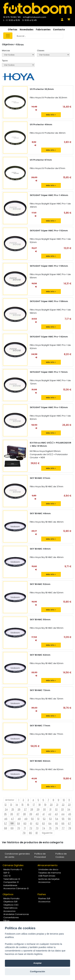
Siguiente (47, 833)
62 (37, 823)
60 (25, 823)
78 (70, 828)
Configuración (37, 971)
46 (6, 819)
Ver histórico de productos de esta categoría (33, 842)
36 (12, 814)
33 (62, 809)
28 (32, 809)
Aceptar (38, 963)
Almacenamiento (48, 865)
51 (38, 819)
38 (24, 814)
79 (24, 833)
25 (13, 809)
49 (26, 819)
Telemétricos (10, 908)
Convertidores (11, 917)
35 (5, 814)
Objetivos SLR (10, 902)
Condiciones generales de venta (17, 855)
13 (11, 805)
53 (50, 819)
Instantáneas (10, 885)
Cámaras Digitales (13, 865)
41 (44, 814)
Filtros (20, 45)
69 (12, 828)
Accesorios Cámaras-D (16, 888)
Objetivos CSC (11, 905)
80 (30, 833)
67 (69, 823)
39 (31, 814)
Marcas (6, 51)
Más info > (51, 115)
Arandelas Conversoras (16, 914)
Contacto (59, 30)
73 (37, 828)
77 (63, 828)
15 (22, 805)
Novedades (27, 30)
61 (31, 823)
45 (70, 814)
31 (50, 809)
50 (32, 819)
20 (51, 805)
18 (40, 805)
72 (31, 828)
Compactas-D (11, 882)
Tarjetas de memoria (50, 873)
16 (28, 805)
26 (19, 809)
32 (56, 809)
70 (19, 828)
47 (12, 819)
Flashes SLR (44, 898)
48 (19, 819)
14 (17, 805)
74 (44, 828)
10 (64, 800)
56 (69, 819)
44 (63, 814)
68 (6, 828)
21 (57, 805)
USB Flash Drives (47, 876)
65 (56, 823)
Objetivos (8, 894)
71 (25, 828)
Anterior (10, 800)
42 (50, 814)
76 (57, 828)
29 (38, 809)
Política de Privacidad (40, 855)
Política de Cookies (61, 855)
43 (56, 814)
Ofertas (13, 30)
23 (69, 805)
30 (44, 809)
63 (43, 823)
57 (6, 823)
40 (37, 814)
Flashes (42, 894)
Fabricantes (43, 30)
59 (19, 823)
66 (63, 823)
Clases (41, 51)
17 (34, 805)
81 (37, 833)
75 (50, 828)
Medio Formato (11, 898)
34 (69, 809)
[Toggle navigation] (8, 36)
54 (57, 819)
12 (6, 805)
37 (18, 814)
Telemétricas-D (12, 879)
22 (63, 805)
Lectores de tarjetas (49, 879)
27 (25, 809)
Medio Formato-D (13, 869)
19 (45, 805)
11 (69, 800)
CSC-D (7, 876)
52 (44, 819)
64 (50, 823)
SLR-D (6, 873)
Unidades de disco (48, 869)
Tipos (5, 61)
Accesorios (44, 882)
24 (6, 809)
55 (63, 819)
